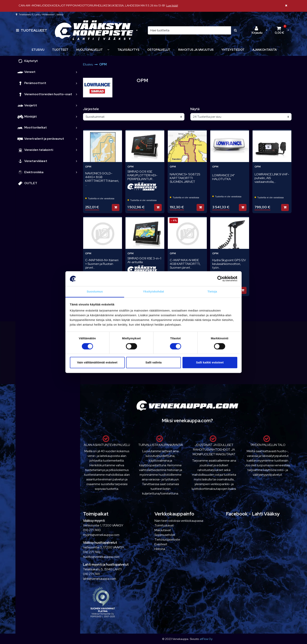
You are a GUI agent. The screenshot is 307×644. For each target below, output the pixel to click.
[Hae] (190, 30)
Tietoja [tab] (212, 292)
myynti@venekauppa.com (101, 535)
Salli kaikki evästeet (210, 363)
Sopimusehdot (165, 535)
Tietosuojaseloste (167, 539)
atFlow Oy (206, 639)
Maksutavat (163, 530)
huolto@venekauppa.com (101, 557)
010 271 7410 (92, 530)
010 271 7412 (92, 552)
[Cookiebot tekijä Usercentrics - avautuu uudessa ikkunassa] (220, 279)
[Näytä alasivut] (108, 50)
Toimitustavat (164, 525)
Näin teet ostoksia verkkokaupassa (179, 521)
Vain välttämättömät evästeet (97, 363)
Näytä (195, 109)
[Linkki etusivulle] (94, 30)
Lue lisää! (172, 5)
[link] (77, 72)
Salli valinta (154, 363)
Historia (160, 549)
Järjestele (91, 109)
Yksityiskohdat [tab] (153, 292)
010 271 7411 (91, 574)
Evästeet (161, 544)
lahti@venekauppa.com (100, 579)
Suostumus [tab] (95, 292)
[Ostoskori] (279, 30)
